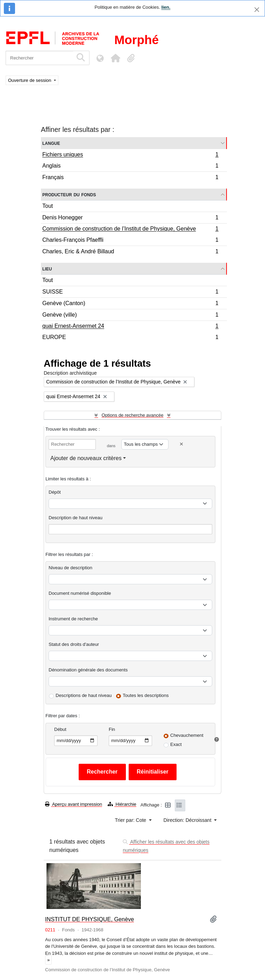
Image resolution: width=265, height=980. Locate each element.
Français (130, 178)
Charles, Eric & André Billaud (130, 252)
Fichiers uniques (130, 155)
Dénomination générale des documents (88, 670)
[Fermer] (257, 10)
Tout (48, 206)
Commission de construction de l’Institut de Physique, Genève (130, 230)
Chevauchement (187, 735)
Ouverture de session (30, 80)
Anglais (130, 167)
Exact (176, 744)
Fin (112, 729)
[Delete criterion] (181, 444)
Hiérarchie (122, 804)
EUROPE (130, 338)
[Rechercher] (39, 58)
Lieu (47, 269)
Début (60, 729)
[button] (115, 58)
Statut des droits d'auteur (74, 644)
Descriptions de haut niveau (84, 695)
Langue (51, 143)
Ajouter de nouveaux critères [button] (86, 458)
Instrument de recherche (73, 619)
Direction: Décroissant (188, 820)
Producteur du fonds (69, 194)
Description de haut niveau (76, 518)
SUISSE (130, 293)
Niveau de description (70, 568)
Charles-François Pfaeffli (130, 241)
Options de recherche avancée (132, 415)
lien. (166, 7)
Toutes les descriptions (146, 695)
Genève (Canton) (130, 304)
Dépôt (55, 492)
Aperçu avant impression (74, 804)
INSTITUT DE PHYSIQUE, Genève (89, 919)
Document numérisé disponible (80, 593)
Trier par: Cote (131, 820)
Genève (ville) (130, 316)
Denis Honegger (130, 218)
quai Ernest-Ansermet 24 (130, 327)
